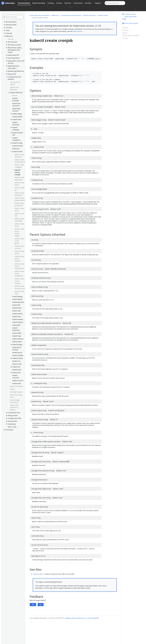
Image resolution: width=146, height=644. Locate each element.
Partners (68, 3)
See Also (125, 38)
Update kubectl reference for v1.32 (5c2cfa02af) (82, 618)
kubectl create (103, 15)
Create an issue (129, 14)
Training (51, 3)
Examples (125, 30)
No (41, 605)
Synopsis (125, 28)
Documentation (24, 3)
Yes (33, 605)
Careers (59, 3)
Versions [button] (88, 3)
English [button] (98, 3)
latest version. (78, 31)
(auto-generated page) (129, 18)
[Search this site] (117, 3)
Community (78, 3)
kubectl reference (89, 15)
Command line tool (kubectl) (71, 15)
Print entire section (130, 23)
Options (125, 33)
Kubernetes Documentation (40, 15)
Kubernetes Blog (39, 3)
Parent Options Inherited (131, 36)
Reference (55, 15)
